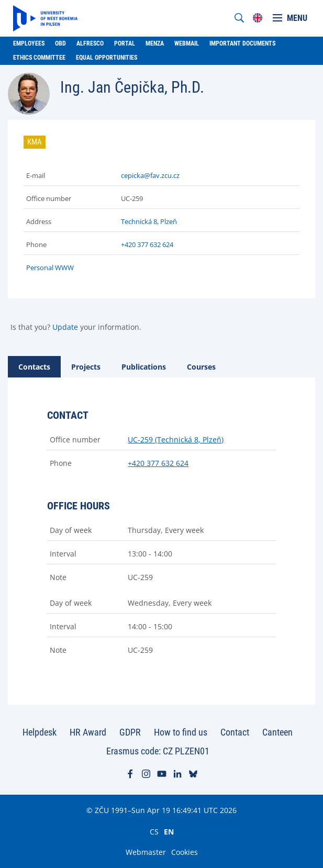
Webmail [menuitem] (187, 43)
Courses (201, 367)
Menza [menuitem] (155, 43)
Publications (144, 367)
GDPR (130, 732)
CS (154, 831)
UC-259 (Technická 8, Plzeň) (176, 439)
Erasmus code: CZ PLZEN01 (158, 751)
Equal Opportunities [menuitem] (107, 58)
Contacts (34, 367)
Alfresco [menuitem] (90, 43)
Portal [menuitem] (125, 43)
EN (169, 831)
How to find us (181, 732)
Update (65, 327)
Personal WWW (50, 268)
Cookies (185, 852)
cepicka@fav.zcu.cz (150, 175)
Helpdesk (40, 732)
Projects (86, 367)
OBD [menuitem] (60, 43)
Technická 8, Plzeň (149, 221)
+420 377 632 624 (147, 244)
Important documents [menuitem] (242, 43)
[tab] (34, 367)
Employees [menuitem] (29, 43)
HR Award (88, 732)
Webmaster (146, 852)
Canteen (277, 732)
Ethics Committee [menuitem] (39, 58)
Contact (235, 732)
